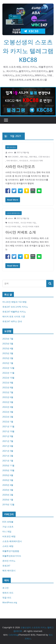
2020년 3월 (8, 490)
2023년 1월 (8, 363)
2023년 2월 (8, 358)
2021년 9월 (8, 436)
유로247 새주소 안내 (12, 321)
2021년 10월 (8, 431)
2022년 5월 (8, 402)
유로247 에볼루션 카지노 (14, 312)
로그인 (6, 588)
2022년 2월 (8, 417)
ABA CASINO (13, 157)
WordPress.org (10, 602)
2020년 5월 (8, 480)
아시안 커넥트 (13, 223)
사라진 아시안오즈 (20, 166)
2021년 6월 (8, 446)
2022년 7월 (8, 392)
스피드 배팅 (8, 546)
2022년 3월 (8, 412)
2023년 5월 (8, 344)
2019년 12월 (8, 504)
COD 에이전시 (44, 157)
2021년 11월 (8, 426)
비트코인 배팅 (9, 536)
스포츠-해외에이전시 (14, 213)
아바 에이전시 (12, 161)
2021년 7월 (8, 441)
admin (10, 152)
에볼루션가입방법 (11, 551)
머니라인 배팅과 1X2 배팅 (14, 302)
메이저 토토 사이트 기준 (14, 316)
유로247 (6, 566)
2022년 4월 (8, 407)
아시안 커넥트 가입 (28, 223)
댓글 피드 (7, 598)
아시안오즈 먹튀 (36, 161)
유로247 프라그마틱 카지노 (15, 307)
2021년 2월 (8, 456)
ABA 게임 (24, 157)
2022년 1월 (8, 422)
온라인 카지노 (9, 561)
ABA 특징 (33, 157)
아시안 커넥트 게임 (13, 226)
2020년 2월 (8, 495)
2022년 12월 (8, 368)
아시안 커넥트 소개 (21, 232)
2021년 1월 (8, 461)
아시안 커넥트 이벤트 (31, 226)
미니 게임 (7, 531)
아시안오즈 (24, 161)
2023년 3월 (8, 353)
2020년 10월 (8, 470)
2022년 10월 (8, 378)
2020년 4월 (8, 485)
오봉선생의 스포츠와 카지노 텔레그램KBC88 (28, 51)
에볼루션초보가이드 (12, 556)
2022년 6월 (8, 397)
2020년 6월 (8, 475)
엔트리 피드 (8, 593)
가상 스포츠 (8, 527)
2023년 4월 (8, 348)
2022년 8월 (8, 387)
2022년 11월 (8, 373)
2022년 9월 (8, 383)
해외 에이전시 (11, 147)
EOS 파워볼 (8, 522)
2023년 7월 (8, 339)
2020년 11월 (8, 465)
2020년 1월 (8, 500)
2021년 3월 (8, 451)
